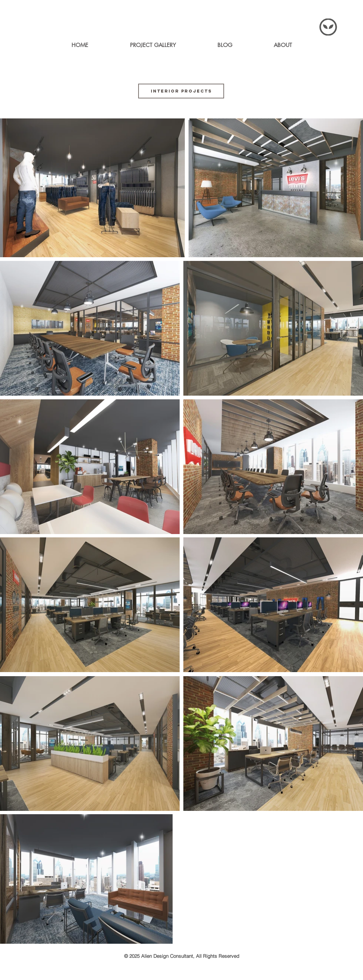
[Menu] (328, 27)
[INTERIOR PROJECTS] (181, 91)
